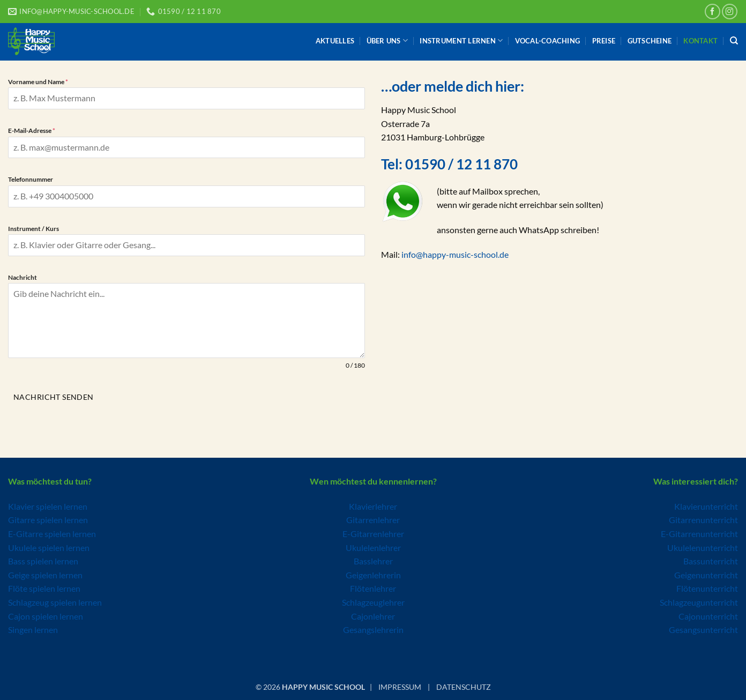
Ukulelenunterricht (703, 546)
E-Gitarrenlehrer (373, 532)
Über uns (387, 40)
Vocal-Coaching (548, 41)
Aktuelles (335, 41)
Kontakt (700, 41)
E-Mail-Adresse (32, 131)
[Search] (734, 41)
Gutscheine (650, 41)
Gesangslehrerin (373, 628)
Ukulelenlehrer (373, 546)
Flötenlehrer (373, 587)
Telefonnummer (31, 179)
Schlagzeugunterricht (699, 601)
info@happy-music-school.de (455, 254)
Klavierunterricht (706, 505)
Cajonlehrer (373, 615)
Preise (604, 41)
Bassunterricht (711, 559)
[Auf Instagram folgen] (730, 12)
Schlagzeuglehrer (373, 601)
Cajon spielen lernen (46, 615)
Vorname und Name (38, 82)
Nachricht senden (54, 397)
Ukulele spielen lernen (49, 546)
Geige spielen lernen (45, 573)
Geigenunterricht (706, 573)
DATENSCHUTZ (464, 686)
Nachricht (23, 277)
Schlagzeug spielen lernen (55, 601)
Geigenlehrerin (373, 573)
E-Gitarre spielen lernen (52, 532)
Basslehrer (373, 559)
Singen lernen (33, 628)
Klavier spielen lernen (48, 505)
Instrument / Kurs (33, 229)
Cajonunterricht (708, 615)
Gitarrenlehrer (373, 518)
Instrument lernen (461, 40)
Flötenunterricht (707, 587)
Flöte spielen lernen (44, 587)
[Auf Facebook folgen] (713, 12)
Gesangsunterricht (703, 628)
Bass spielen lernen (43, 559)
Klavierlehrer (373, 505)
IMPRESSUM (400, 686)
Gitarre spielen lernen (48, 518)
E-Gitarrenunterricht (699, 532)
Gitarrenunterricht (703, 518)
